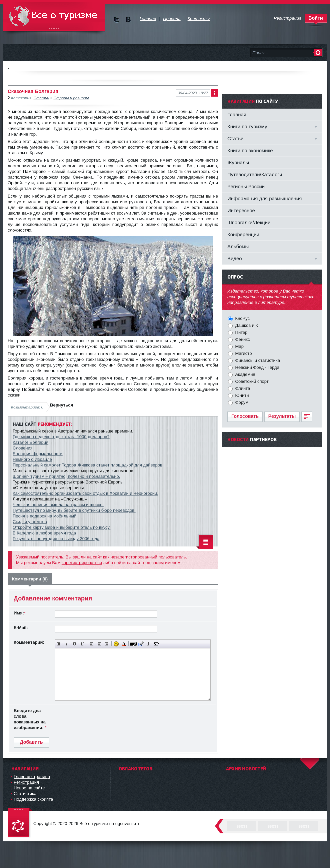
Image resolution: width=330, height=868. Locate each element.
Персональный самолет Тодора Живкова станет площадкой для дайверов (87, 465)
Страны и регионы (71, 98)
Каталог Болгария (30, 442)
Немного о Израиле (32, 459)
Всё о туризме (54, 16)
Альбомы (238, 246)
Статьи (41, 98)
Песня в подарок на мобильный (44, 516)
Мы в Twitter (116, 19)
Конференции (243, 234)
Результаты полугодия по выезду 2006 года (56, 539)
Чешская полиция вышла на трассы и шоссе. (58, 505)
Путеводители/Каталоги (255, 174)
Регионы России (246, 186)
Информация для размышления (264, 198)
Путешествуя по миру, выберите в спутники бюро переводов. (74, 510)
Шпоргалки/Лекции (249, 222)
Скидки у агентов (30, 522)
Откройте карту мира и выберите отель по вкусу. (61, 527)
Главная (237, 114)
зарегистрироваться (82, 563)
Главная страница (32, 777)
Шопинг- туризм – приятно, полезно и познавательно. (66, 476)
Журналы (238, 162)
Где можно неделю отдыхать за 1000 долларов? (61, 437)
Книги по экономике (250, 150)
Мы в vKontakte (128, 19)
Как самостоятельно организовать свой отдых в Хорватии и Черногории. (85, 493)
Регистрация (26, 782)
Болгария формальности (38, 454)
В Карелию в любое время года (44, 533)
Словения (23, 448)
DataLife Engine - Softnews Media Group (20, 823)
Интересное (241, 210)
